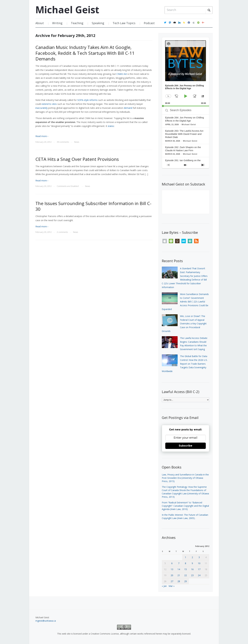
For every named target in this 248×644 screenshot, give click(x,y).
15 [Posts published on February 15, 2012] (186, 569)
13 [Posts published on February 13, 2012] (172, 569)
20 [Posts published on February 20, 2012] (172, 575)
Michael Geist (67, 10)
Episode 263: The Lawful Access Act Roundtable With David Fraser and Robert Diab (184, 134)
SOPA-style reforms (87, 100)
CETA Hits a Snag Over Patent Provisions (77, 159)
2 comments (62, 232)
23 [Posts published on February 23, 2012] (192, 575)
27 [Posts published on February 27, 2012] (172, 581)
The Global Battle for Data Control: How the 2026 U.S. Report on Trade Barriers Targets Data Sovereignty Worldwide (185, 364)
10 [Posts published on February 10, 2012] (199, 563)
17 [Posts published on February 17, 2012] (199, 569)
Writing (57, 23)
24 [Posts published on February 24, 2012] (199, 575)
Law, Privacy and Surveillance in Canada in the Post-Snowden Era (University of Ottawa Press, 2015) (185, 478)
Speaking (98, 23)
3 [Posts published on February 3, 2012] (199, 557)
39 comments (63, 142)
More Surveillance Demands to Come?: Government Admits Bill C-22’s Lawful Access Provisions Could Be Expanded (185, 302)
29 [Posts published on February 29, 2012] (186, 581)
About (40, 23)
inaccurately (42, 108)
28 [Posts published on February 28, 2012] (179, 581)
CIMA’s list (122, 74)
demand (128, 108)
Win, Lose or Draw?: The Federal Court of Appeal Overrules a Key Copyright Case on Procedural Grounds (184, 324)
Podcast (149, 23)
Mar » (172, 586)
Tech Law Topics (124, 23)
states (111, 126)
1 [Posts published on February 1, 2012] (186, 557)
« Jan (164, 586)
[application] (186, 72)
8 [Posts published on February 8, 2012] (186, 563)
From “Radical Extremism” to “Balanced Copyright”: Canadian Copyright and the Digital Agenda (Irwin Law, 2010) (185, 506)
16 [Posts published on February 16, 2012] (192, 569)
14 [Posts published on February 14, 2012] (179, 569)
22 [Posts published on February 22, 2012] (186, 575)
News (77, 142)
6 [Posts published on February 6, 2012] (172, 563)
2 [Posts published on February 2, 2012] (192, 557)
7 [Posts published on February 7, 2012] (179, 563)
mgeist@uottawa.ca (46, 621)
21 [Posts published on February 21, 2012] (179, 575)
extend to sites (49, 104)
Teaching (77, 23)
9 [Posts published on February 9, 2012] (192, 563)
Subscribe (186, 446)
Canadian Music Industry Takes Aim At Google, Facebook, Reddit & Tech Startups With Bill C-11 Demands (85, 53)
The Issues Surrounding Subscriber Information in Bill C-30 (93, 206)
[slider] (186, 106)
